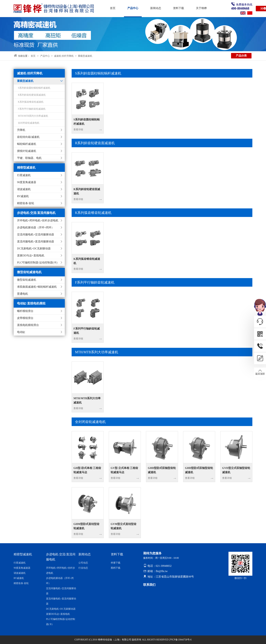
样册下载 (116, 563)
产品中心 (133, 8)
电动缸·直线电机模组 (31, 303)
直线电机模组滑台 (28, 325)
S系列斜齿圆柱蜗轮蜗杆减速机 (98, 73)
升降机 (21, 130)
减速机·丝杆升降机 (64, 56)
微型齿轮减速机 (27, 280)
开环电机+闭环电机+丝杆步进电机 (38, 220)
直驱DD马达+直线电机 (31, 255)
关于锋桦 (201, 8)
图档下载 (116, 568)
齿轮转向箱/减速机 (28, 137)
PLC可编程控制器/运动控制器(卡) (37, 262)
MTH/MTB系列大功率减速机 (97, 352)
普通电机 (23, 294)
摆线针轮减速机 (27, 151)
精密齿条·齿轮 (26, 203)
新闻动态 (156, 8)
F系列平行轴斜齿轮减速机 (95, 282)
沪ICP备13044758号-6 (180, 640)
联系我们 (149, 585)
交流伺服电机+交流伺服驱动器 (36, 234)
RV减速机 (23, 196)
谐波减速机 (24, 189)
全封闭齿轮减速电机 (90, 422)
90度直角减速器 (27, 182)
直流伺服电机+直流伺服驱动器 (36, 241)
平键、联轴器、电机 (29, 158)
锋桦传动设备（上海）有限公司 (115, 640)
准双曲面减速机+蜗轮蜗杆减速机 (37, 287)
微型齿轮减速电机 (29, 272)
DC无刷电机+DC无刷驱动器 (34, 248)
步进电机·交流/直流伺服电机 (36, 213)
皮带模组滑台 (25, 318)
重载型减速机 (85, 56)
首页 (113, 8)
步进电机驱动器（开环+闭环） (36, 227)
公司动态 (83, 563)
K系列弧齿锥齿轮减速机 (93, 213)
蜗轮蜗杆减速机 (27, 144)
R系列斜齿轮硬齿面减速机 (95, 143)
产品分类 (241, 56)
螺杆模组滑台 (25, 311)
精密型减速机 (26, 168)
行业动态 (83, 568)
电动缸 (21, 332)
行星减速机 (24, 175)
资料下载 (179, 8)
